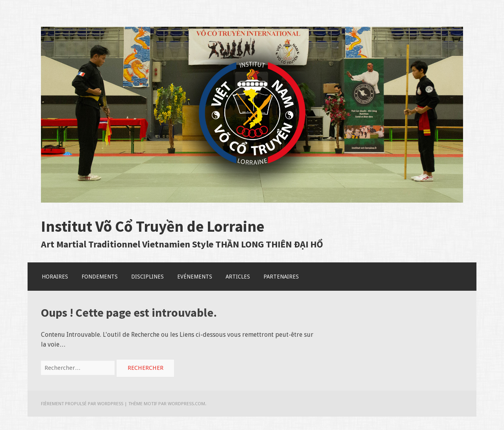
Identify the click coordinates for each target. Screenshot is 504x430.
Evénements (195, 277)
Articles (238, 277)
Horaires (55, 277)
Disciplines (147, 277)
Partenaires (281, 277)
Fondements (100, 277)
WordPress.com (186, 404)
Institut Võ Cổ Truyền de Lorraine (153, 226)
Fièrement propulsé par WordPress (82, 404)
